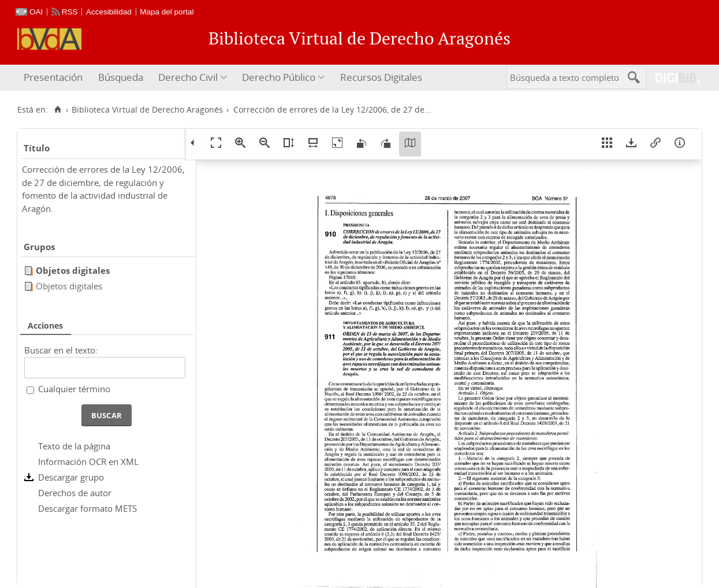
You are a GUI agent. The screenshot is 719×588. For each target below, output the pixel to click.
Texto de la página (74, 446)
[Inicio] (57, 110)
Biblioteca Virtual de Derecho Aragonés (147, 110)
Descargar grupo (71, 477)
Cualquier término (74, 389)
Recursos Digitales (381, 77)
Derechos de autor (75, 493)
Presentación (53, 77)
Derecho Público (279, 77)
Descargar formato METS (87, 508)
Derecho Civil (188, 77)
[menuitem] (55, 78)
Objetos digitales (69, 286)
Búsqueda (121, 77)
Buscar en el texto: (61, 350)
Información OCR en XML (88, 462)
